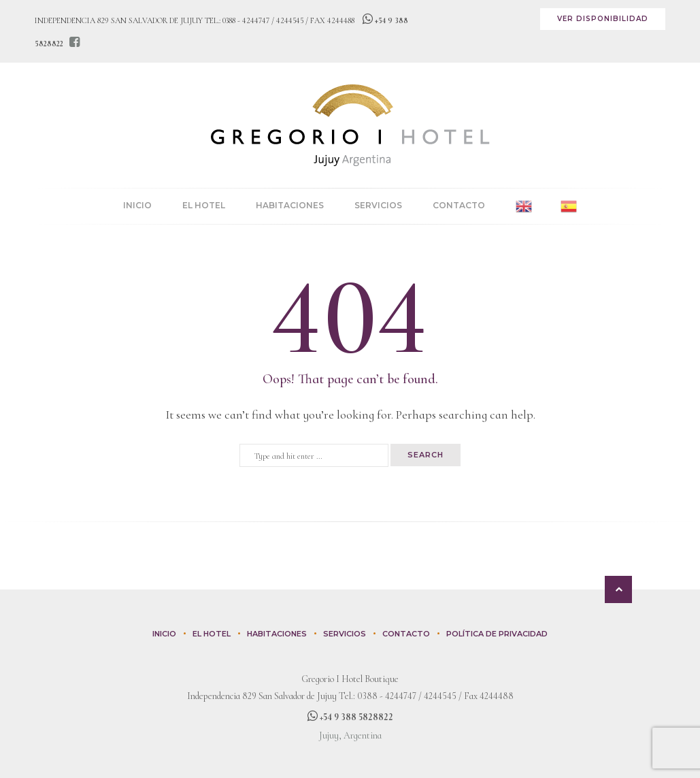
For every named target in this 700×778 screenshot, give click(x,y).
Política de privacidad (497, 634)
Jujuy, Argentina (350, 735)
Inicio (137, 205)
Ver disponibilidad (603, 19)
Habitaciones (290, 205)
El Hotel (204, 205)
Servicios (378, 205)
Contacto (459, 205)
